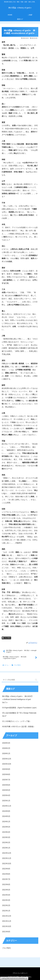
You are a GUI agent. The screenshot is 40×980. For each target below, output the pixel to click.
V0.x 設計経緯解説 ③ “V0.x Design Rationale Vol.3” (19, 714)
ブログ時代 (6, 638)
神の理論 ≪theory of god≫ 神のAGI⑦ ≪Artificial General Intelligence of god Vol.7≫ (17, 699)
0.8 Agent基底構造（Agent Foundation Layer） (20, 708)
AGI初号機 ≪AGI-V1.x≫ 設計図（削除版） (19, 727)
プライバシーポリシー (20, 973)
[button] (36, 680)
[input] (20, 680)
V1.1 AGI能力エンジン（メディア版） (17, 721)
